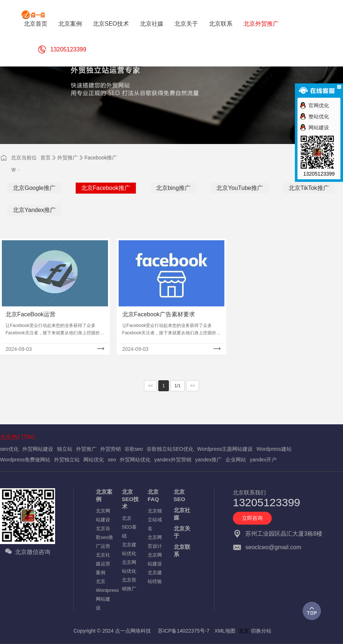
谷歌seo (134, 449)
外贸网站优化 (135, 460)
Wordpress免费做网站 (25, 460)
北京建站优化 (129, 549)
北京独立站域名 (155, 520)
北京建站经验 (155, 577)
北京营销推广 (129, 584)
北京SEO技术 (131, 499)
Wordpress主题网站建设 (225, 449)
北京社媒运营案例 (103, 564)
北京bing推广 (173, 188)
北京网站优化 (129, 567)
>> (193, 386)
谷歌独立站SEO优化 (170, 449)
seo (112, 460)
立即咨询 (252, 518)
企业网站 (236, 460)
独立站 (65, 449)
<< (151, 386)
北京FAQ (153, 495)
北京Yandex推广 (34, 210)
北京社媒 (182, 514)
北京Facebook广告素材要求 (159, 314)
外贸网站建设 (38, 449)
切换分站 (261, 631)
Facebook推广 (101, 158)
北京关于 (182, 532)
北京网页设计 (155, 542)
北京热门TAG (18, 437)
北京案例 (104, 495)
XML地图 (225, 631)
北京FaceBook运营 (30, 314)
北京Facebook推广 (106, 188)
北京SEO (180, 495)
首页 (46, 158)
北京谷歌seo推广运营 (104, 537)
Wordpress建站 (274, 449)
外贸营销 (111, 449)
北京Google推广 (34, 188)
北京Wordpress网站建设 (105, 595)
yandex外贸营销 (173, 460)
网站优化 (94, 460)
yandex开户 (263, 460)
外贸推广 (68, 158)
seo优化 (9, 449)
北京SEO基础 (129, 527)
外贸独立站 (67, 460)
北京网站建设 (103, 515)
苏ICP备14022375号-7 (184, 631)
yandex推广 (208, 460)
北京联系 (182, 551)
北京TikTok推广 (309, 188)
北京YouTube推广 (240, 188)
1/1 (178, 386)
